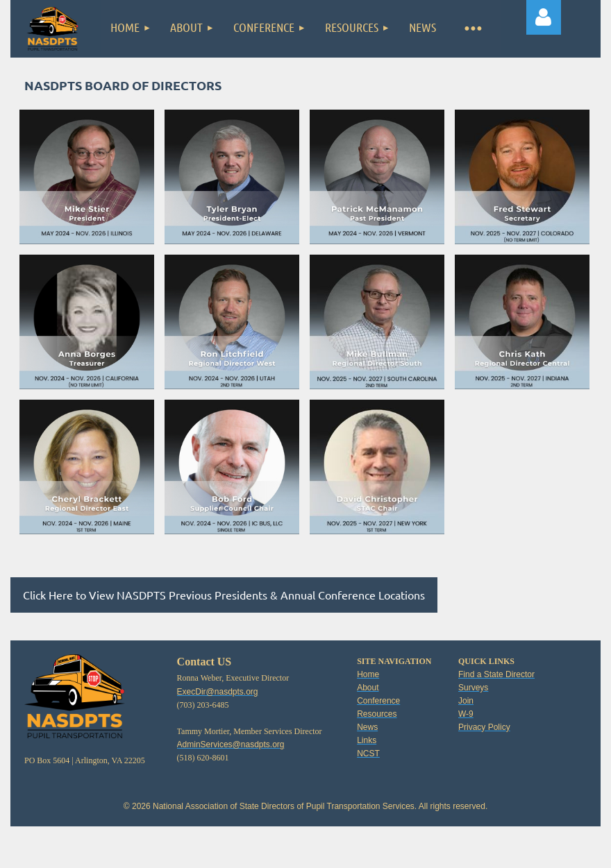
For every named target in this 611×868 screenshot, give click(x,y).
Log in (544, 17)
